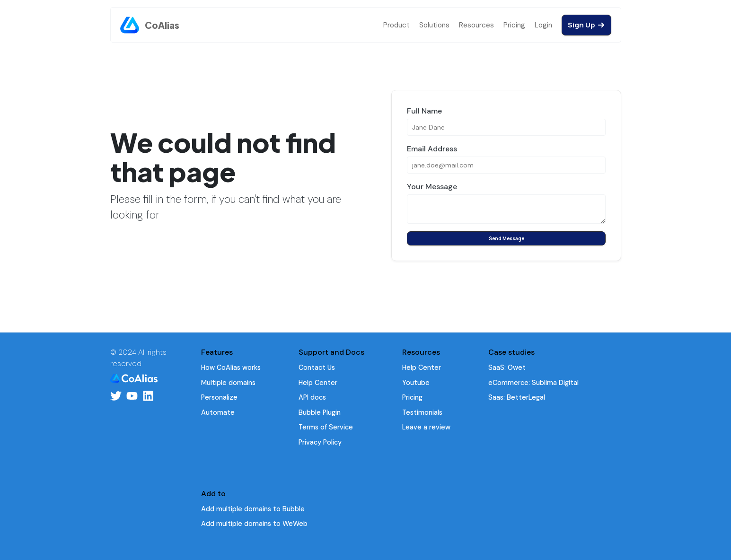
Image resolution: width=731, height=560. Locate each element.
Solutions (434, 25)
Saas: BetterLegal (517, 397)
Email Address (432, 149)
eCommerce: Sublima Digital (533, 383)
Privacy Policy (320, 442)
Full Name (424, 111)
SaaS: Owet (507, 367)
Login (543, 25)
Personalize (219, 397)
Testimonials (422, 412)
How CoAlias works (231, 367)
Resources (476, 25)
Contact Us (317, 367)
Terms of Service (326, 427)
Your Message (432, 187)
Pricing (514, 25)
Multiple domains (228, 383)
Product (396, 25)
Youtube (416, 383)
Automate (218, 412)
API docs (312, 397)
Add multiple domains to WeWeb (254, 524)
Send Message (506, 238)
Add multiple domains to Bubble (253, 509)
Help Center (318, 383)
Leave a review (426, 427)
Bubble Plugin (320, 412)
